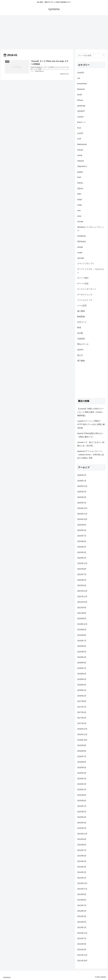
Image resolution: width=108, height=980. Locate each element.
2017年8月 (82, 701)
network (81, 161)
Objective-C (82, 166)
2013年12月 (82, 883)
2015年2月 (82, 828)
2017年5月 (82, 712)
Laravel (80, 117)
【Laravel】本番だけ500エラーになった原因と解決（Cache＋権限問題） (90, 412)
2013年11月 (82, 889)
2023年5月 (82, 547)
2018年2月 (82, 696)
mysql (80, 155)
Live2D (80, 133)
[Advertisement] (54, 32)
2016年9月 (82, 745)
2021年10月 (82, 602)
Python (80, 183)
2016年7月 (82, 756)
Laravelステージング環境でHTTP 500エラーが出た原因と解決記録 (91, 424)
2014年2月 (82, 872)
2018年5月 (82, 679)
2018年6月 (82, 674)
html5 (80, 95)
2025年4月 (82, 492)
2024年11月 (82, 514)
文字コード (82, 322)
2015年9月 (82, 795)
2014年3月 (82, 867)
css (79, 78)
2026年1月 (82, 481)
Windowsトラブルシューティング (91, 229)
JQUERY (81, 111)
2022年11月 (82, 563)
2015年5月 (82, 812)
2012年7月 (82, 939)
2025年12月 (82, 486)
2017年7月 (82, 707)
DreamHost (82, 84)
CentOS (81, 73)
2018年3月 (82, 690)
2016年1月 (82, 790)
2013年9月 (82, 894)
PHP (79, 177)
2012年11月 (82, 933)
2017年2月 (82, 723)
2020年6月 (82, 619)
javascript (81, 106)
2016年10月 (82, 740)
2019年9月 (82, 630)
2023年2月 (82, 558)
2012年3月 (82, 950)
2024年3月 (82, 530)
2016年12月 (82, 729)
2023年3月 (82, 552)
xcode (80, 253)
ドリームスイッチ (85, 300)
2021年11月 (82, 597)
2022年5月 (82, 580)
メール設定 (82, 306)
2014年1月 (82, 878)
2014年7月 (82, 850)
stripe (80, 200)
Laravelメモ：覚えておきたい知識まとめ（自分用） (91, 444)
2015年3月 (82, 823)
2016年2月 (82, 784)
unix (79, 210)
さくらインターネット (87, 289)
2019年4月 (82, 657)
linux (79, 128)
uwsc (79, 216)
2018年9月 (82, 663)
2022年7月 (82, 574)
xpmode (81, 258)
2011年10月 (82, 961)
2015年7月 (82, 806)
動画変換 (81, 317)
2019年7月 (82, 641)
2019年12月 (82, 624)
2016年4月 (82, 773)
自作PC (80, 350)
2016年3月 (82, 779)
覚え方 (80, 355)
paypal (80, 172)
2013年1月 (82, 927)
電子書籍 (81, 361)
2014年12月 (82, 834)
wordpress (82, 236)
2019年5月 (82, 652)
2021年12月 (82, 591)
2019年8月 (82, 635)
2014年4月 (82, 861)
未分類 (80, 333)
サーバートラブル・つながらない (90, 271)
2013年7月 (82, 905)
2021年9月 (82, 608)
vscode (80, 222)
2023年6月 (82, 541)
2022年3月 (82, 585)
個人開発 (81, 311)
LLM (79, 139)
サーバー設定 (83, 284)
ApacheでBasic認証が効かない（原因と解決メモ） (90, 435)
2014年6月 (82, 856)
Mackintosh (82, 144)
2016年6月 (82, 762)
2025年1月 (82, 503)
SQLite (80, 188)
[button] (104, 55)
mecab (80, 150)
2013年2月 (82, 922)
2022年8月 (82, 569)
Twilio (80, 205)
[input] (91, 56)
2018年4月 (82, 685)
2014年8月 (82, 845)
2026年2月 (82, 475)
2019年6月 (82, 646)
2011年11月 (82, 955)
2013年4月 (82, 911)
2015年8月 (82, 801)
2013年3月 (82, 916)
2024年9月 (82, 525)
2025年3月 (82, 497)
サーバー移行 (83, 278)
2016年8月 (82, 751)
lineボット (82, 122)
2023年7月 (82, 536)
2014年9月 (82, 839)
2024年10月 (82, 519)
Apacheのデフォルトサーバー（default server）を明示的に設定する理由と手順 (91, 455)
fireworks (81, 89)
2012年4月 (82, 944)
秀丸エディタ (83, 344)
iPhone (80, 100)
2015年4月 (82, 817)
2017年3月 (82, 718)
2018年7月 (82, 668)
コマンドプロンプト (86, 264)
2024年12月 (82, 508)
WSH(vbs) (82, 242)
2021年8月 (82, 613)
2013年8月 (82, 900)
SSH (79, 194)
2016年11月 (82, 734)
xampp (80, 247)
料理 (79, 328)
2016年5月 (82, 768)
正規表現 (81, 339)
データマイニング (85, 295)
